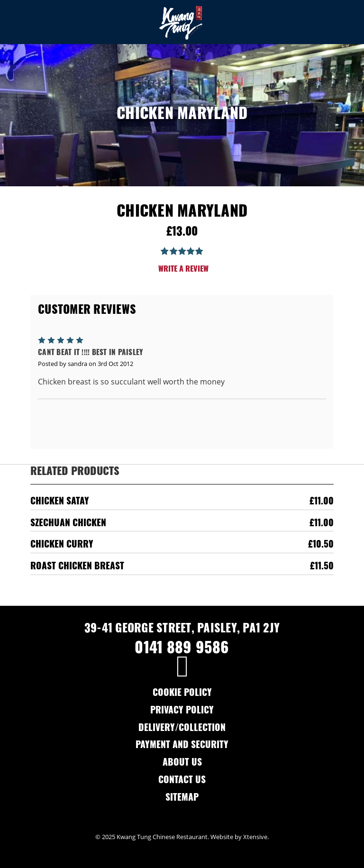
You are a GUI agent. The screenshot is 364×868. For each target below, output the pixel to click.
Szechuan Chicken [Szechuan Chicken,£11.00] (68, 524)
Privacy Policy (182, 711)
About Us (182, 763)
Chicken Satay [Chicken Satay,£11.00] (60, 502)
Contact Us (182, 781)
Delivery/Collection (182, 729)
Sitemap (182, 799)
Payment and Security (182, 746)
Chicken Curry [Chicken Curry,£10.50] (62, 545)
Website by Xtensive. (240, 837)
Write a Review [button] (183, 270)
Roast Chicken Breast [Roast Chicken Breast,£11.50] (77, 567)
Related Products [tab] (75, 472)
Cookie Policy (182, 694)
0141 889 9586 (182, 649)
